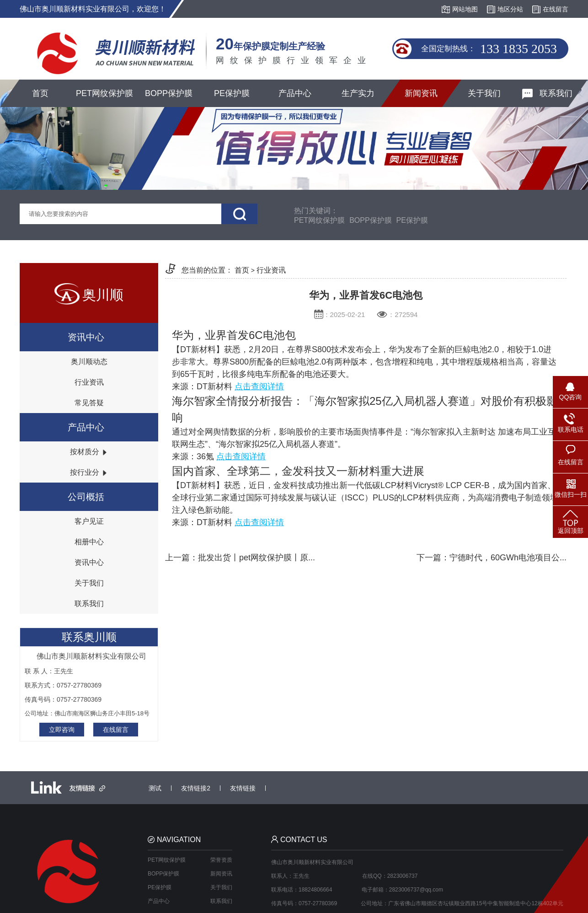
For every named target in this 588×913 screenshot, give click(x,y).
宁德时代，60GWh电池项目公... (508, 558)
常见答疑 (89, 403)
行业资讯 (89, 382)
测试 (155, 788)
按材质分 (89, 452)
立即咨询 (62, 730)
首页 (40, 93)
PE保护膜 (232, 93)
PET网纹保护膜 (104, 93)
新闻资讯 (421, 93)
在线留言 (116, 730)
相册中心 (89, 542)
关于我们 (484, 93)
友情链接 (243, 788)
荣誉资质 (221, 860)
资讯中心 (89, 562)
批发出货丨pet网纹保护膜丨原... (257, 558)
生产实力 (358, 93)
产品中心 (295, 93)
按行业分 (89, 472)
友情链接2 (196, 788)
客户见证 (89, 521)
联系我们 (547, 94)
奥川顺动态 (89, 362)
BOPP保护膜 (169, 93)
